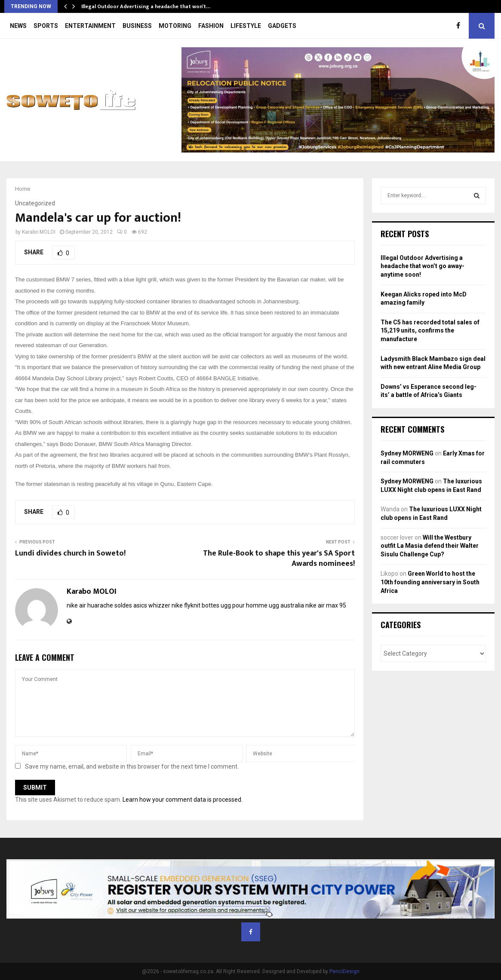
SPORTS (46, 26)
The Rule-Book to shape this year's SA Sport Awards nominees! (279, 559)
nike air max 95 (326, 605)
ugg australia (286, 605)
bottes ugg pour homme (235, 605)
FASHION (211, 26)
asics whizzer (152, 605)
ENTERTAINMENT (90, 26)
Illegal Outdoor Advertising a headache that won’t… (146, 6)
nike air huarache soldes (99, 605)
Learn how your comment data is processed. (183, 800)
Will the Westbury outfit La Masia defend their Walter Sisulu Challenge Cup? (430, 546)
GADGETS (282, 26)
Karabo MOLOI (39, 232)
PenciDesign (344, 971)
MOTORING (175, 26)
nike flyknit (186, 605)
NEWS (18, 26)
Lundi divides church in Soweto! (70, 553)
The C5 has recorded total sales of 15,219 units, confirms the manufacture (430, 331)
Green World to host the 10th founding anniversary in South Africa (430, 582)
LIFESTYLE (246, 26)
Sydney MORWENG (407, 453)
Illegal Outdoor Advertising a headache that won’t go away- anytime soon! (423, 266)
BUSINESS (137, 26)
